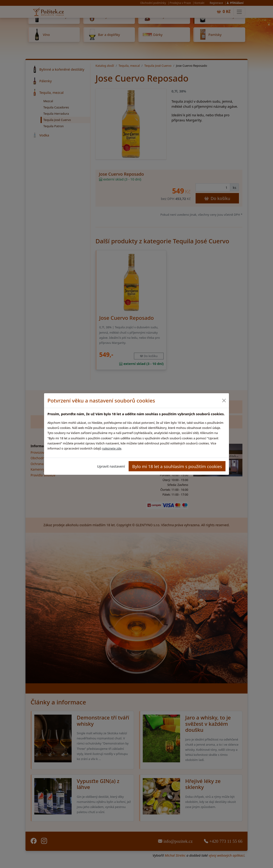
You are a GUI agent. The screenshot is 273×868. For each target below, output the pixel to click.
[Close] (224, 401)
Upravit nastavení (111, 466)
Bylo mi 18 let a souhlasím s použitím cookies (177, 466)
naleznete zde (112, 448)
